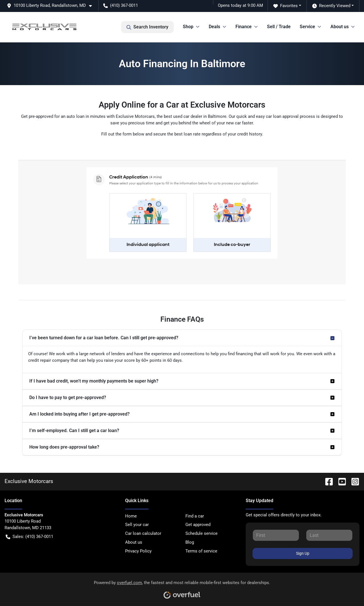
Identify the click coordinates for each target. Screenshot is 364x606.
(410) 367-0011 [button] (121, 5)
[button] (52, 6)
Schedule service (201, 533)
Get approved (198, 525)
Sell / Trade (279, 27)
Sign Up (303, 553)
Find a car (195, 516)
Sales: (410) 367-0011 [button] (29, 537)
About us (134, 542)
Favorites (286, 6)
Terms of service (201, 551)
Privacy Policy (138, 551)
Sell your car (137, 525)
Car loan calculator (143, 533)
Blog (190, 542)
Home (131, 516)
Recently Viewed (331, 6)
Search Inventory (147, 27)
